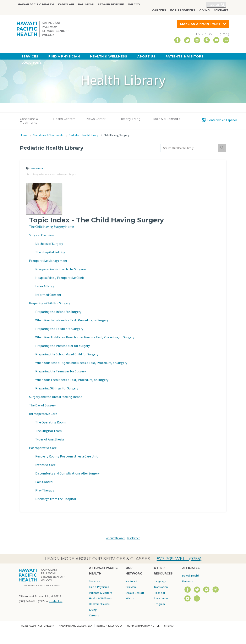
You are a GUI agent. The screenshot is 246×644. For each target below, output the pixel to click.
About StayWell (116, 538)
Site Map (169, 626)
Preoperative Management (48, 261)
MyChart (221, 10)
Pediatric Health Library (84, 135)
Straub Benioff (111, 4)
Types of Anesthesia (50, 439)
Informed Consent (48, 295)
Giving (204, 10)
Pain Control (44, 482)
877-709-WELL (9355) (179, 559)
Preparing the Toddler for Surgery (59, 329)
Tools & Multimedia (166, 119)
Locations (32, 63)
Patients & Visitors (185, 56)
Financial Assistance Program (161, 598)
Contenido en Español (222, 120)
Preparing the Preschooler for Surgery (62, 346)
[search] (189, 148)
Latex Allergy (45, 286)
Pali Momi (86, 4)
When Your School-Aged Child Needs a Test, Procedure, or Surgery (81, 363)
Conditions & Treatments (29, 121)
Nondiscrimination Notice (143, 626)
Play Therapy (45, 490)
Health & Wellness (109, 56)
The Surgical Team (48, 431)
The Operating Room (50, 422)
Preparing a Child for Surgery (50, 303)
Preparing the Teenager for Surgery (61, 371)
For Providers (183, 10)
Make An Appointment (201, 24)
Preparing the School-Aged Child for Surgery (67, 354)
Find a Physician (64, 56)
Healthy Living (130, 119)
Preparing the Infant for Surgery (58, 312)
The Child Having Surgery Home (51, 227)
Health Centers (64, 119)
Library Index (37, 168)
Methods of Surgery (49, 244)
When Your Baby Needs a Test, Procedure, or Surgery (72, 320)
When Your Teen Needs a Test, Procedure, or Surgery (72, 380)
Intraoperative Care (43, 414)
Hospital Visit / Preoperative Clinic (60, 278)
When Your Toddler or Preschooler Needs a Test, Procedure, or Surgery (85, 337)
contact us (56, 601)
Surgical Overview (42, 235)
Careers (159, 10)
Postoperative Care (43, 448)
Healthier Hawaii (99, 604)
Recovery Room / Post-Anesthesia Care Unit (67, 456)
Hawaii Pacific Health (36, 4)
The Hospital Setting (50, 252)
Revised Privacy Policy (109, 626)
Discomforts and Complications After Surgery (67, 473)
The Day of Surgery (42, 405)
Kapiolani (66, 4)
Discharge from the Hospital (56, 499)
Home (24, 135)
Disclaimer (133, 538)
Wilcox (134, 4)
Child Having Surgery (116, 135)
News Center (96, 119)
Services (30, 56)
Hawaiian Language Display (75, 626)
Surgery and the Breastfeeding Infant (56, 397)
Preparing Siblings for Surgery (57, 388)
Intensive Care (45, 465)
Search (214, 5)
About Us (146, 56)
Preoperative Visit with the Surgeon (61, 269)
